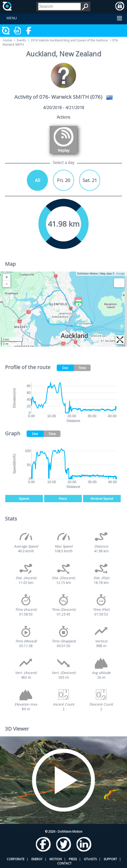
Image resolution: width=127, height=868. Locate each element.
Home (8, 40)
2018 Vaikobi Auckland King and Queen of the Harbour (69, 40)
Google (121, 274)
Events (21, 40)
